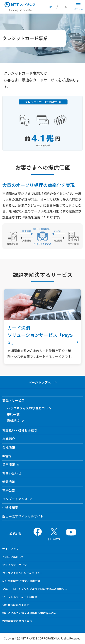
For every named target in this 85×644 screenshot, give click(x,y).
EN (65, 7)
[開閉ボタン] (78, 5)
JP (50, 7)
